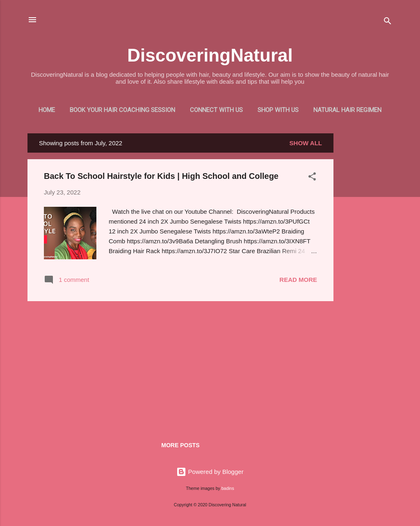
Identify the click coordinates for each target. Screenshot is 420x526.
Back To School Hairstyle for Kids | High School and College (161, 176)
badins (228, 488)
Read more (298, 280)
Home (47, 110)
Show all (306, 143)
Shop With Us (278, 110)
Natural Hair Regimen (347, 110)
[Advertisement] (366, 256)
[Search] (388, 22)
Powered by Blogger (210, 472)
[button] (312, 178)
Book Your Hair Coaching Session (122, 110)
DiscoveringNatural (210, 55)
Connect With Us (216, 110)
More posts (180, 445)
